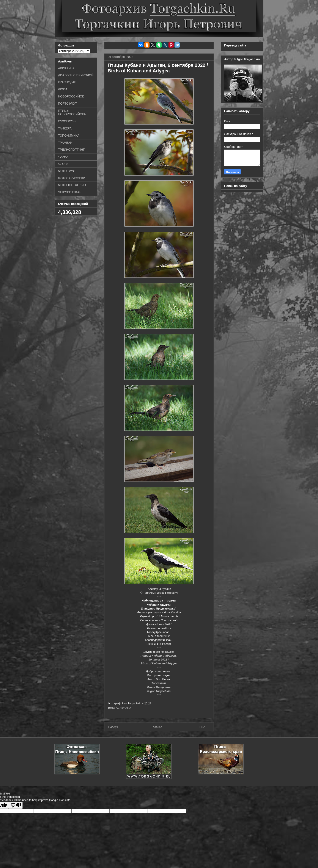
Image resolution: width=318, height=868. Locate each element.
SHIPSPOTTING (69, 192)
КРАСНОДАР (67, 82)
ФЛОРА (63, 164)
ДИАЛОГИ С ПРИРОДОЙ (76, 75)
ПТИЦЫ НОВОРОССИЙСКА (72, 112)
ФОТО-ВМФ (66, 171)
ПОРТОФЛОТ (67, 104)
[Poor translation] (16, 805)
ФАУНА (63, 157)
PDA (202, 727)
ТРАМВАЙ (65, 143)
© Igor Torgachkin (159, 691)
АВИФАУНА (124, 708)
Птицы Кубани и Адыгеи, (159, 656)
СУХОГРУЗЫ (67, 121)
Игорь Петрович (159, 687)
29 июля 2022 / (159, 660)
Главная (157, 727)
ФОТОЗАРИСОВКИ (72, 178)
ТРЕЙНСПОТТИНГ (71, 150)
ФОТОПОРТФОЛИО (72, 185)
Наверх (113, 727)
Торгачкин (159, 683)
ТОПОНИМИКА (69, 136)
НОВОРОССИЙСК (71, 96)
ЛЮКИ (63, 89)
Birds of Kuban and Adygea (159, 663)
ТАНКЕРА (65, 128)
